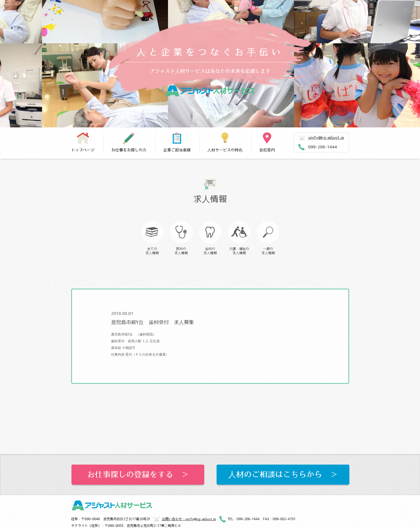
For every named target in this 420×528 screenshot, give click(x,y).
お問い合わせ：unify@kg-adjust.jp (184, 519)
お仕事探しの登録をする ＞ (138, 475)
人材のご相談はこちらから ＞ (283, 475)
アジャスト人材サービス (210, 91)
